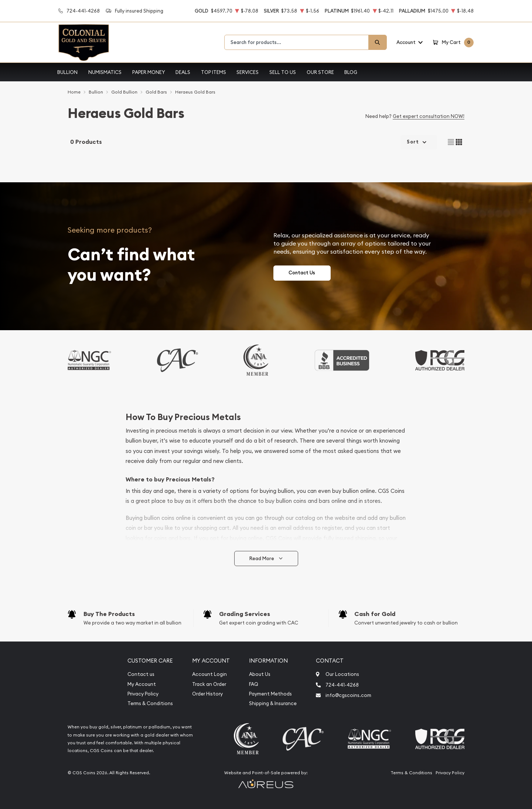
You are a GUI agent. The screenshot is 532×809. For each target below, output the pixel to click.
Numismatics (105, 72)
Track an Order (209, 684)
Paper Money (149, 72)
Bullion (67, 72)
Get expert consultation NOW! (429, 116)
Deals (183, 72)
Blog (351, 72)
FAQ (254, 684)
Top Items (214, 72)
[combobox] (296, 42)
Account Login (209, 674)
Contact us (141, 674)
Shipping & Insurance (273, 703)
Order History (207, 694)
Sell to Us (283, 72)
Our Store (320, 72)
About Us (260, 674)
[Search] (378, 42)
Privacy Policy (143, 694)
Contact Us (302, 273)
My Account (142, 684)
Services (248, 72)
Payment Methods (270, 694)
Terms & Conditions (150, 703)
